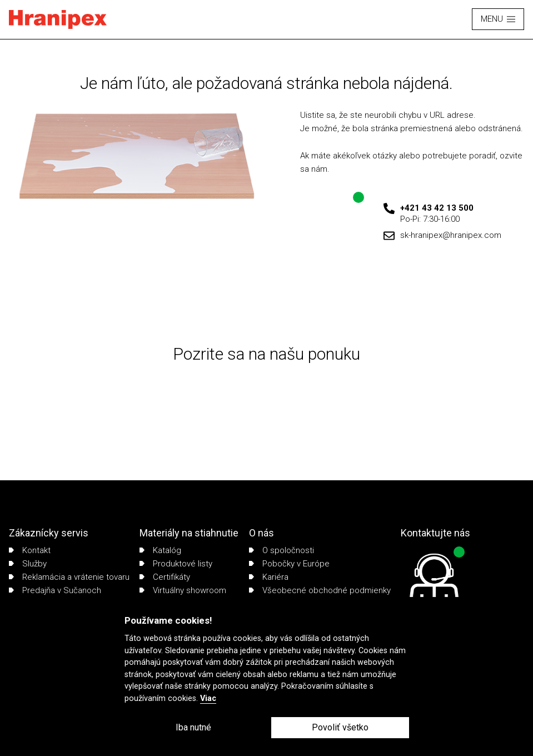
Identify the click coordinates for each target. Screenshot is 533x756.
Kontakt (30, 550)
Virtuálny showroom (183, 590)
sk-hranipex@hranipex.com (451, 235)
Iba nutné (193, 727)
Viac (208, 698)
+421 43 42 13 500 (437, 208)
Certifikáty (165, 577)
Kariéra (269, 577)
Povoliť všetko (340, 727)
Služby (28, 564)
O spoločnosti (282, 550)
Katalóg (160, 550)
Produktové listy (176, 564)
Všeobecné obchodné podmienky (320, 590)
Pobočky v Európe (289, 564)
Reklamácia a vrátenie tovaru (69, 577)
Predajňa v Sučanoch (55, 590)
